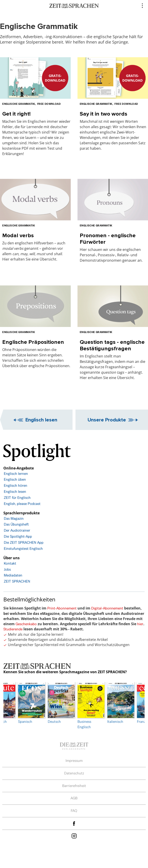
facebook (74, 823)
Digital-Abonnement (107, 608)
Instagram (74, 836)
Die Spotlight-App (18, 536)
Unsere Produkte (107, 420)
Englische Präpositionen (33, 342)
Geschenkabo (26, 624)
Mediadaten (13, 575)
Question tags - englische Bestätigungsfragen (112, 345)
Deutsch (59, 703)
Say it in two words (104, 114)
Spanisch (30, 703)
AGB (74, 798)
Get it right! (16, 114)
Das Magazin (14, 518)
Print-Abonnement (62, 608)
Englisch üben (15, 479)
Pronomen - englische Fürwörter (108, 239)
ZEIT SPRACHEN (17, 581)
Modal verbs (18, 235)
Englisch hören (16, 486)
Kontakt (10, 563)
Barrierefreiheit (74, 786)
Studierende (13, 629)
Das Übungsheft (16, 524)
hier (140, 624)
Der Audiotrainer (17, 530)
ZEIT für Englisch (17, 498)
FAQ (74, 811)
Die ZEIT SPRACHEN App (24, 542)
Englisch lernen (16, 474)
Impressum (74, 761)
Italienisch (119, 703)
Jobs (7, 569)
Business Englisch (89, 706)
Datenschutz (74, 773)
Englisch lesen (41, 420)
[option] (89, 706)
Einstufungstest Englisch (23, 549)
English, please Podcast (22, 504)
